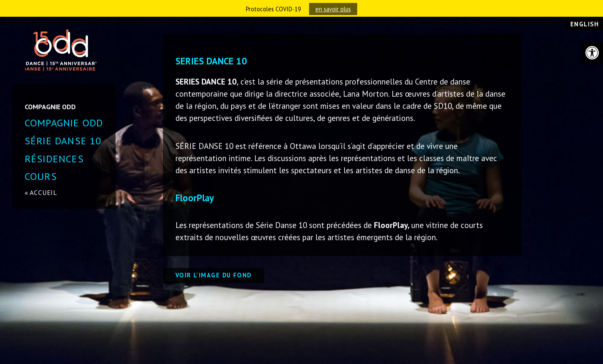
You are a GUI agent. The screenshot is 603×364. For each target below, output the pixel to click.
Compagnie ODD (64, 123)
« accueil (41, 192)
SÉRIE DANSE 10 (63, 141)
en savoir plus (333, 9)
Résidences (54, 159)
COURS (41, 177)
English (585, 24)
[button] (592, 53)
